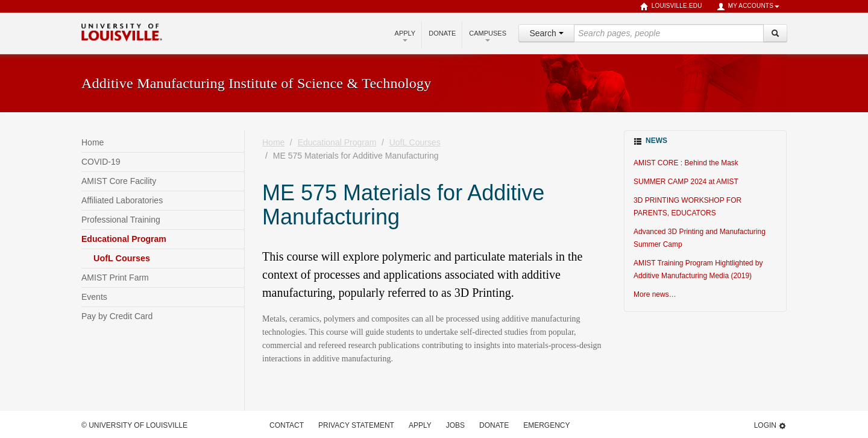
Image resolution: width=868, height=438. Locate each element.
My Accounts (748, 7)
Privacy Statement (356, 425)
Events (94, 297)
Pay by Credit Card (117, 316)
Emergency (546, 425)
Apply (405, 36)
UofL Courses (122, 258)
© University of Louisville (134, 425)
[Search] (775, 33)
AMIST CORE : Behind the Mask (686, 163)
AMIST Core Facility (119, 181)
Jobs (455, 425)
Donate (442, 33)
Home (93, 142)
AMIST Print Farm (115, 278)
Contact (287, 425)
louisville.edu (671, 7)
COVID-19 (101, 162)
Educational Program (124, 239)
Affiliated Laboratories (122, 200)
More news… (655, 294)
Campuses (488, 36)
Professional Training (121, 220)
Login (770, 426)
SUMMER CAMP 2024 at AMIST (686, 182)
